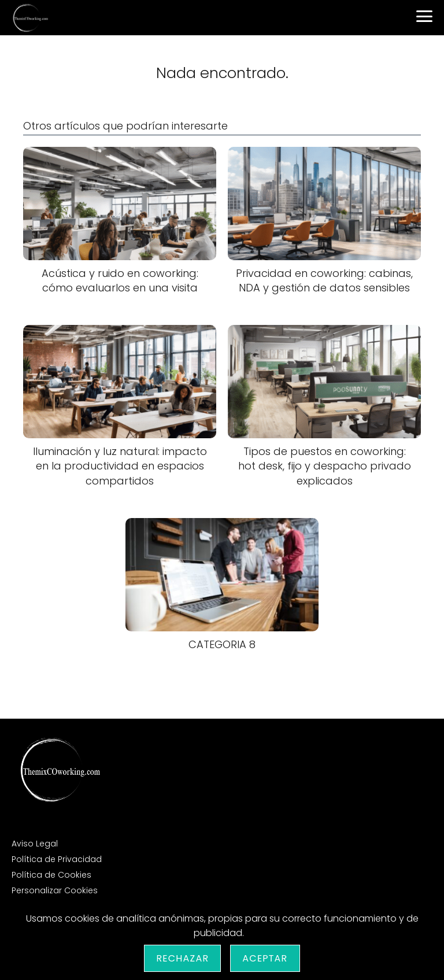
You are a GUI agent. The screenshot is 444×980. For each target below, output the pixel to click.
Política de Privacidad (57, 859)
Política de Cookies (51, 875)
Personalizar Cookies (55, 890)
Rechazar (182, 958)
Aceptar (265, 958)
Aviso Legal (35, 844)
